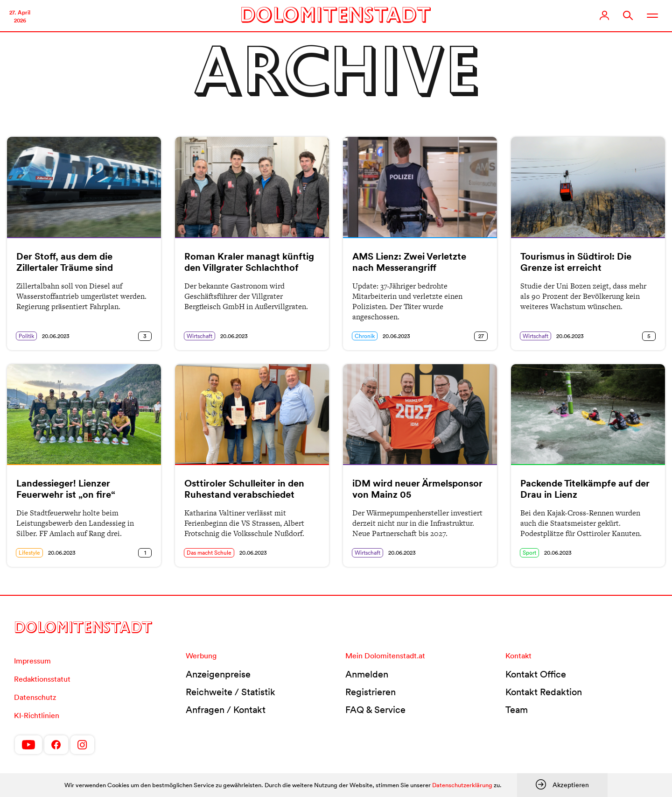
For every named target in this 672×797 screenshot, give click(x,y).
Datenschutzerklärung (462, 785)
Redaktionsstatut (42, 679)
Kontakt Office (536, 674)
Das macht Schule (209, 553)
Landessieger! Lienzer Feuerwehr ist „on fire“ (66, 489)
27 (481, 336)
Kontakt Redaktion (544, 692)
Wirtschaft (199, 336)
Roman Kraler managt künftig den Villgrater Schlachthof (249, 262)
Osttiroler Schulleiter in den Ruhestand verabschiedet (244, 489)
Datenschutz (35, 697)
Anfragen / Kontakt (226, 710)
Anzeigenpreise (218, 674)
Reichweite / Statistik (231, 692)
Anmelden (367, 674)
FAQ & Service (375, 710)
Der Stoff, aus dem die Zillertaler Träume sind (65, 262)
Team (517, 710)
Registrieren (371, 692)
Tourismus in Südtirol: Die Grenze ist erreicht (576, 262)
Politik (26, 336)
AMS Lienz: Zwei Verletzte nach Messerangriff (409, 262)
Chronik (365, 336)
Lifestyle (29, 553)
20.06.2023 (56, 336)
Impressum (32, 661)
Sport (529, 553)
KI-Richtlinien (37, 715)
